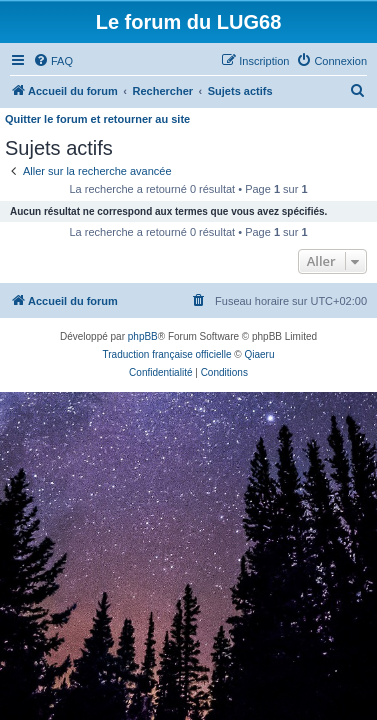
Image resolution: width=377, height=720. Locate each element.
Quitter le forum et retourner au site (97, 119)
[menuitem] (53, 61)
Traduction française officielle (167, 354)
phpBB (143, 336)
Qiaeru (259, 354)
